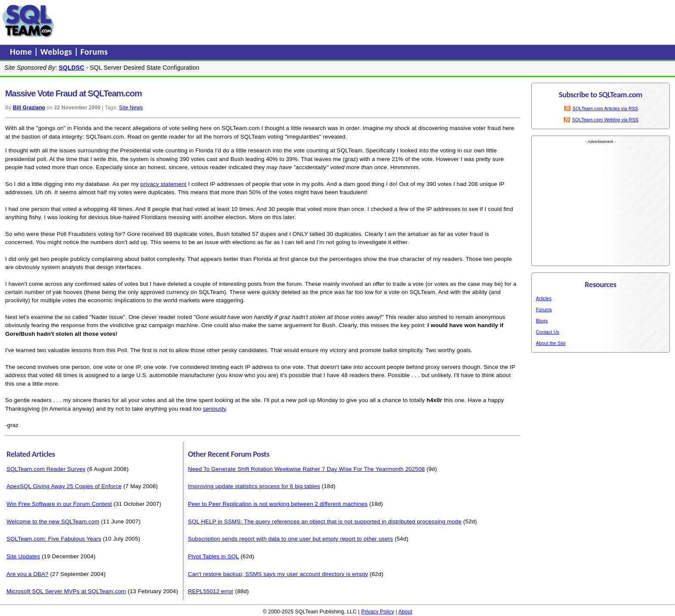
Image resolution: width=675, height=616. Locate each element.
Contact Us (548, 332)
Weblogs (57, 52)
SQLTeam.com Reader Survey (46, 469)
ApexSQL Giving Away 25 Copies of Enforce (64, 486)
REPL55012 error (211, 591)
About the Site (551, 343)
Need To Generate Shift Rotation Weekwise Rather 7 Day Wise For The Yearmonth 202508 (306, 469)
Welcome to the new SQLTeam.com (53, 522)
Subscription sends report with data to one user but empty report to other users (290, 539)
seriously (214, 409)
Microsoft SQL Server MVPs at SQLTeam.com (66, 591)
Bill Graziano (29, 108)
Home (22, 52)
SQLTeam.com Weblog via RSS (605, 120)
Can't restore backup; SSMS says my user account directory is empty (278, 574)
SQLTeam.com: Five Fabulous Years (54, 539)
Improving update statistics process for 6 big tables (254, 486)
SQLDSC (72, 68)
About (405, 612)
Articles (544, 298)
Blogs (542, 321)
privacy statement (163, 184)
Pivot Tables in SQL (213, 556)
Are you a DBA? (28, 574)
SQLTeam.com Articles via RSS (605, 108)
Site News (131, 108)
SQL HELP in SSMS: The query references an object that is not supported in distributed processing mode (325, 522)
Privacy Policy (378, 612)
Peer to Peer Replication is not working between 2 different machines (277, 504)
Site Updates (23, 556)
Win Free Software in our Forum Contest (59, 504)
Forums (94, 52)
